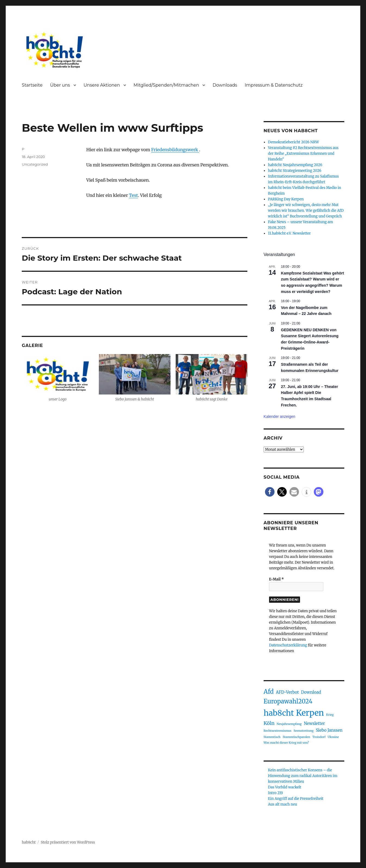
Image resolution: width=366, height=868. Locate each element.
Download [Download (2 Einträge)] (311, 692)
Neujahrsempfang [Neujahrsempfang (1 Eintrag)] (289, 724)
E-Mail (276, 579)
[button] (270, 492)
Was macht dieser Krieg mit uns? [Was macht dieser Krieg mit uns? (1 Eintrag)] (286, 743)
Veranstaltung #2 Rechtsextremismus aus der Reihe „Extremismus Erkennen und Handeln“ (303, 154)
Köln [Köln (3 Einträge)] (269, 723)
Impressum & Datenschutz (274, 85)
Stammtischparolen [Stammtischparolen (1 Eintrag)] (296, 737)
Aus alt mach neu (283, 804)
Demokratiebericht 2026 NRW (294, 142)
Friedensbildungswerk (175, 150)
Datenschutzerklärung (288, 645)
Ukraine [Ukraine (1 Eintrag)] (333, 737)
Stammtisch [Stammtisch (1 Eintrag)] (272, 737)
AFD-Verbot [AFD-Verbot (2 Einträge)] (287, 692)
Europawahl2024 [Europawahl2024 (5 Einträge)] (288, 701)
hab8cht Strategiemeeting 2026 (295, 171)
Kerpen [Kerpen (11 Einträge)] (310, 713)
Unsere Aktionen (102, 85)
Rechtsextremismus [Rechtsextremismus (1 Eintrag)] (277, 731)
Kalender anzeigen (280, 416)
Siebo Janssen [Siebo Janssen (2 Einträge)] (329, 730)
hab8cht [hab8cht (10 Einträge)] (279, 713)
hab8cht (29, 842)
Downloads (225, 85)
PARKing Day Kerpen (286, 199)
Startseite (32, 85)
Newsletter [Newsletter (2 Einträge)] (314, 723)
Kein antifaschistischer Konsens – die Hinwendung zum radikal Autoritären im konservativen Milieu (303, 776)
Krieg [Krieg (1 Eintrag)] (330, 715)
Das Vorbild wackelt (285, 787)
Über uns (60, 85)
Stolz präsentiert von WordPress (68, 842)
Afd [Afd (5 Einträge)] (269, 692)
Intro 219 (275, 793)
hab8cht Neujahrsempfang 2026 (295, 165)
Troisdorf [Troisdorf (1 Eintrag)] (319, 737)
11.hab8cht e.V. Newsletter (289, 233)
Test (133, 195)
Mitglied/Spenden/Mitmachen (166, 85)
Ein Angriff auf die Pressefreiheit (296, 799)
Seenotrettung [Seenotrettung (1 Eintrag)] (304, 731)
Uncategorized (35, 164)
